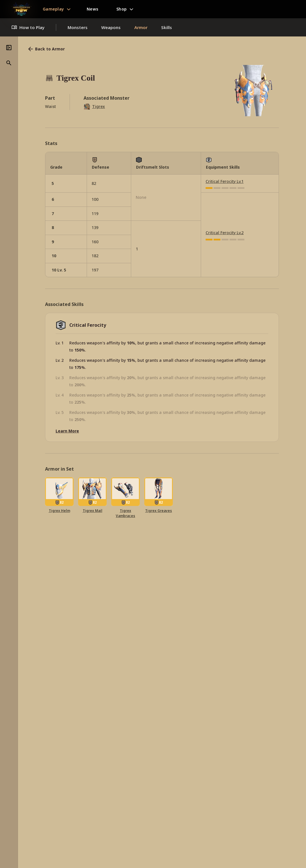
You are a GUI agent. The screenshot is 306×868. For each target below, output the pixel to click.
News (92, 9)
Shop (121, 9)
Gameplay (53, 9)
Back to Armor (46, 49)
